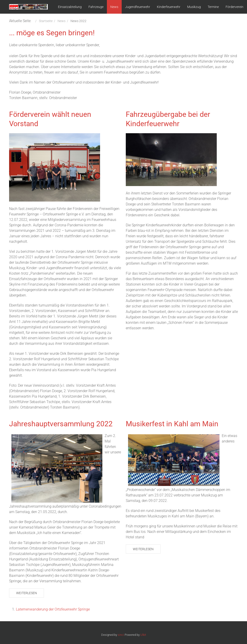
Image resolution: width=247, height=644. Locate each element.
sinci (121, 635)
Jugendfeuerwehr (138, 7)
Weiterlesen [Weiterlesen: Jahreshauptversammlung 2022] (26, 593)
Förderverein (234, 7)
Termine (213, 7)
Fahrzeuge (96, 7)
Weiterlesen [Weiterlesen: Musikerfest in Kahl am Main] (143, 549)
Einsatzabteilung (70, 7)
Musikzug (194, 7)
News (114, 7)
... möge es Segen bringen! (52, 33)
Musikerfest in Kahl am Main (172, 424)
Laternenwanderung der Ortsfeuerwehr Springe (53, 609)
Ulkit (143, 635)
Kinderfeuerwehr (169, 7)
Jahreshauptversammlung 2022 (61, 424)
